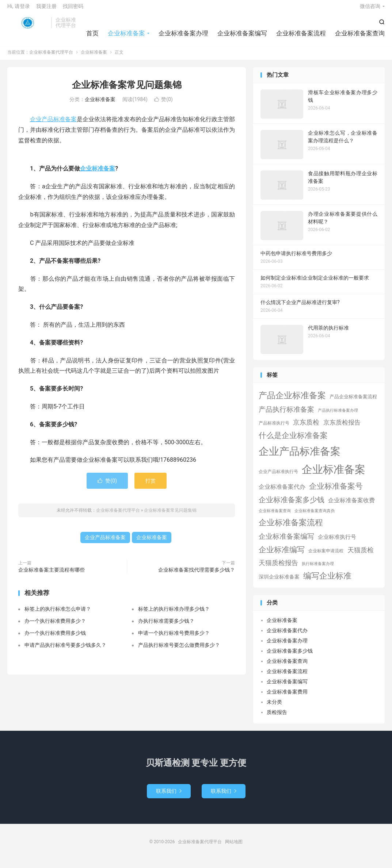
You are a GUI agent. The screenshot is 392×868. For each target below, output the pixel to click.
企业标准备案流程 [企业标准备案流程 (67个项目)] (291, 528)
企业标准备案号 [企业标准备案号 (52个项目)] (336, 491)
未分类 (274, 707)
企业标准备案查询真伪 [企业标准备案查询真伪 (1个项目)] (315, 516)
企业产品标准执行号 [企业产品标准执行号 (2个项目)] (278, 477)
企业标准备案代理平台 (27, 26)
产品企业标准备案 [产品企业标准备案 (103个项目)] (292, 401)
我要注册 (46, 9)
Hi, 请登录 (19, 9)
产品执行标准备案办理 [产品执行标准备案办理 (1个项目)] (338, 416)
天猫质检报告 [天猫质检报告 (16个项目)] (278, 568)
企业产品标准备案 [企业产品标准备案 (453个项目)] (300, 457)
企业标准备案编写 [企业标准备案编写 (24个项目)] (286, 542)
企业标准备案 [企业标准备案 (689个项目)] (334, 475)
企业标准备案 (126, 37)
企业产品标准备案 (53, 125)
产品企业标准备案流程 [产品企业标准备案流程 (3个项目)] (353, 402)
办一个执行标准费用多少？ (55, 626)
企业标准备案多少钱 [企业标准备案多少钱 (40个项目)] (292, 506)
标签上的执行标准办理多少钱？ (174, 614)
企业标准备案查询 (360, 37)
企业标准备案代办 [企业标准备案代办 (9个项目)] (282, 492)
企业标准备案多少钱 (290, 656)
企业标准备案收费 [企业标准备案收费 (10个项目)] (351, 506)
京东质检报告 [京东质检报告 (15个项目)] (342, 428)
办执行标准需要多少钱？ (166, 626)
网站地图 (234, 847)
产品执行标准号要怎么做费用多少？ (179, 650)
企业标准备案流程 (301, 37)
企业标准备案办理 (183, 37)
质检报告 (277, 718)
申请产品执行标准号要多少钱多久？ (65, 650)
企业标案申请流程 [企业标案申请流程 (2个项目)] (326, 556)
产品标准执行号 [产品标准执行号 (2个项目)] (274, 429)
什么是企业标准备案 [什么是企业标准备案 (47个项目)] (293, 441)
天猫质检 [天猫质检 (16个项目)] (361, 556)
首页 (92, 37)
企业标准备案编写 (242, 37)
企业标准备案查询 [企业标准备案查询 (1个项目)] (275, 516)
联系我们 (169, 796)
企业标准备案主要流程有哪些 (52, 575)
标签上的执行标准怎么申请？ (58, 614)
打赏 (151, 486)
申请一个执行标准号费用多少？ (174, 638)
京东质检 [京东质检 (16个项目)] (306, 428)
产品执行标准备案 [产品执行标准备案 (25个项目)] (286, 415)
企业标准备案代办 (287, 636)
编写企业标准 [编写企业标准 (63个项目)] (327, 581)
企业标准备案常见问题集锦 (127, 91)
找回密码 (73, 9)
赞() (163, 105)
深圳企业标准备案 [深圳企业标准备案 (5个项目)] (279, 582)
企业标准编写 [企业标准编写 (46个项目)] (282, 555)
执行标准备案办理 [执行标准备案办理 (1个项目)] (318, 569)
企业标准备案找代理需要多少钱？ (197, 575)
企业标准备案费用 (287, 697)
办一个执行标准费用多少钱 (55, 638)
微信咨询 (370, 9)
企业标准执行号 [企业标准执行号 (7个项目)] (337, 542)
